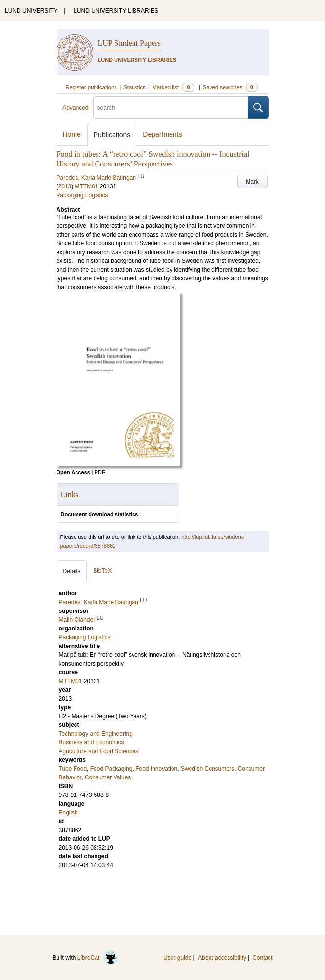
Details (72, 571)
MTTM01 (87, 186)
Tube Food (73, 769)
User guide (177, 958)
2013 (65, 186)
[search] (171, 108)
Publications (112, 135)
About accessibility (222, 958)
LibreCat (98, 958)
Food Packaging (111, 769)
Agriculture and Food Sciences (99, 751)
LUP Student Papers (129, 43)
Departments (162, 134)
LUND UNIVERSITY (31, 11)
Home (72, 134)
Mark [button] (252, 182)
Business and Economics (92, 742)
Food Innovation (156, 769)
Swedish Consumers (208, 769)
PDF (100, 472)
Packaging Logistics (82, 195)
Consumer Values (108, 777)
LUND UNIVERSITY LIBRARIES (116, 11)
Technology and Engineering (96, 734)
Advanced (75, 108)
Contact (262, 958)
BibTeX (102, 571)
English (68, 813)
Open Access (73, 472)
